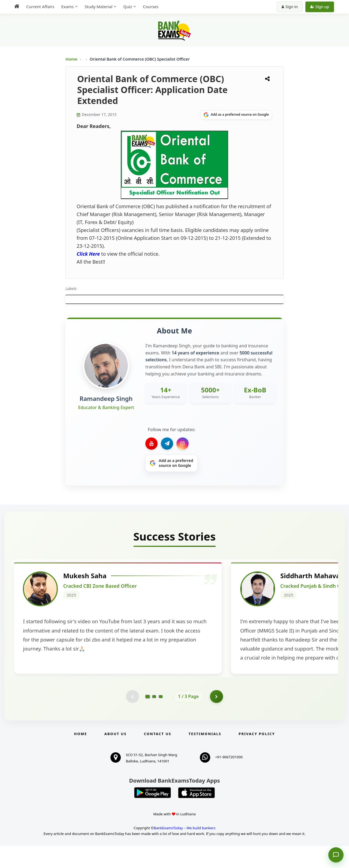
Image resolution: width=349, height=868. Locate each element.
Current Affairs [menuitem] (40, 7)
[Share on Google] (236, 115)
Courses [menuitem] (151, 7)
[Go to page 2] (154, 718)
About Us (116, 756)
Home (71, 59)
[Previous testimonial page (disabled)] (132, 718)
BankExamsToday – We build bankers (185, 850)
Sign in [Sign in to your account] (290, 7)
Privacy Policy (257, 756)
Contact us (158, 756)
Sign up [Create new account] (320, 7)
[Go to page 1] (148, 718)
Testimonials (205, 756)
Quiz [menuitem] (128, 7)
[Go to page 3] (161, 718)
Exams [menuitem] (67, 7)
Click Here (88, 254)
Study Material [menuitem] (98, 7)
